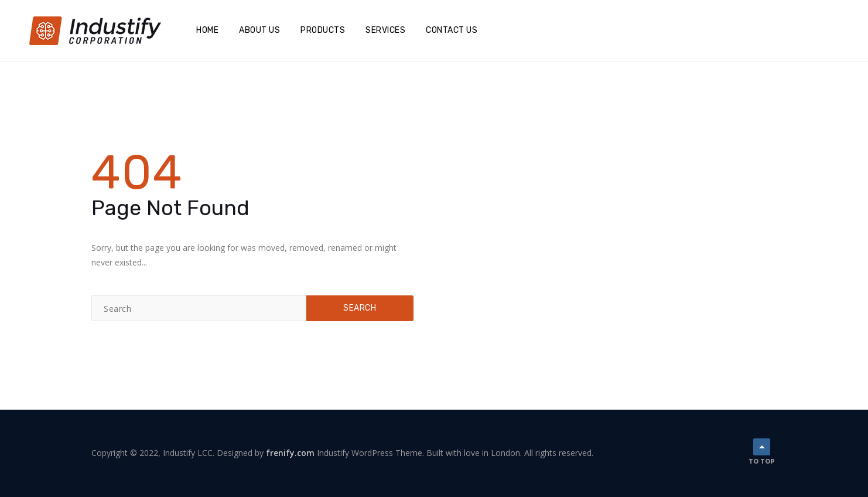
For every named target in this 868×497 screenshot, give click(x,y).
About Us (259, 30)
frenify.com (290, 453)
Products (323, 30)
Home (207, 30)
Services (385, 30)
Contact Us (452, 30)
